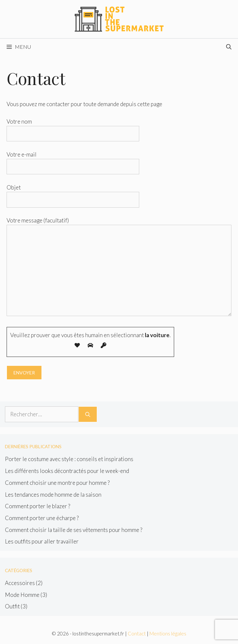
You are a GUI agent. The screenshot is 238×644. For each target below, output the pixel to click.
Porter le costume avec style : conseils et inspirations (69, 459)
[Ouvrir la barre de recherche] (229, 47)
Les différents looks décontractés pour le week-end (67, 471)
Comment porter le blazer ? (38, 506)
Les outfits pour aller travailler (42, 541)
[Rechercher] (88, 414)
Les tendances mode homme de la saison (53, 495)
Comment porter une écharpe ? (42, 518)
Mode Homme (22, 595)
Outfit (12, 606)
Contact (137, 633)
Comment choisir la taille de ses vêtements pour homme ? (74, 530)
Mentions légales (168, 633)
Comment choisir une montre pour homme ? (57, 483)
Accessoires (20, 583)
